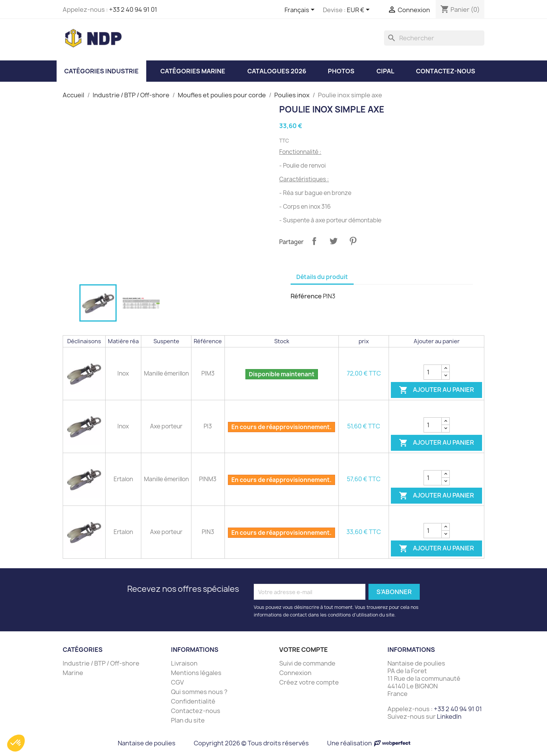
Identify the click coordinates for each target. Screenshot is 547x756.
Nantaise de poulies (147, 743)
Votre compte (304, 650)
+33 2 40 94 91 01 (133, 10)
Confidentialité (193, 701)
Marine (73, 673)
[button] (16, 743)
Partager (314, 241)
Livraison (184, 663)
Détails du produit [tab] (322, 277)
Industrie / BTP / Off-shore (101, 663)
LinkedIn (449, 716)
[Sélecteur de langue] (301, 10)
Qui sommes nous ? (199, 692)
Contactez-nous (196, 711)
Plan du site (188, 720)
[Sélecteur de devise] (360, 10)
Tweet (334, 241)
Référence (306, 296)
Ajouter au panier (436, 390)
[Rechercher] (434, 38)
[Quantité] (433, 372)
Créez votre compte (309, 682)
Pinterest (353, 241)
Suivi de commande (307, 663)
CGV (177, 682)
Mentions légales (196, 673)
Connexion (295, 673)
